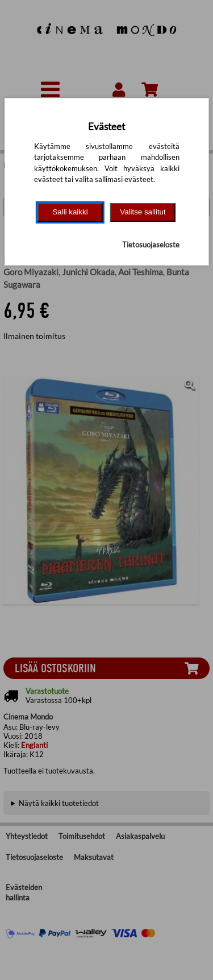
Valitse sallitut (143, 212)
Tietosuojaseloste (151, 245)
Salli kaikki (70, 212)
